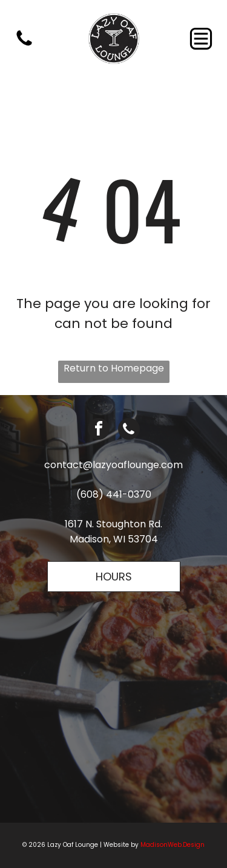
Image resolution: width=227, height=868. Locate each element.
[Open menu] (201, 39)
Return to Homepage (114, 368)
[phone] (129, 430)
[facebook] (99, 430)
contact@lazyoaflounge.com (113, 465)
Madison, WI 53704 (114, 539)
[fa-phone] (24, 45)
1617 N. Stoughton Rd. (113, 524)
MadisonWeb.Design (173, 845)
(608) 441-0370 (114, 494)
